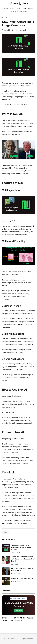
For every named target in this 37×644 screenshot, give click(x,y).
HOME (6, 9)
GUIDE (24, 9)
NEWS (12, 9)
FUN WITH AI (14, 12)
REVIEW (30, 9)
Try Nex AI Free (8, 412)
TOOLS (18, 9)
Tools (4, 17)
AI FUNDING (24, 12)
